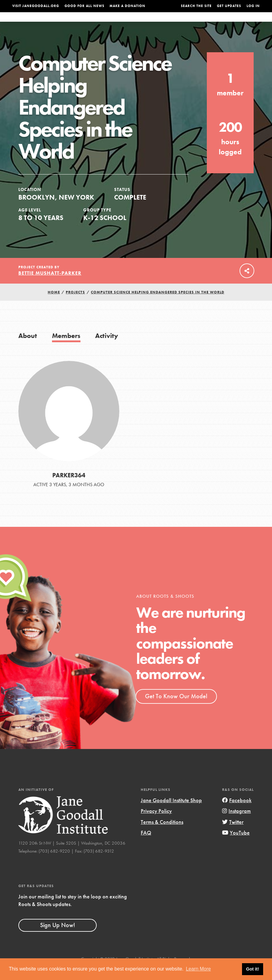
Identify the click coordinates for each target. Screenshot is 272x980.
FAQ (146, 845)
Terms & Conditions (162, 834)
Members (66, 348)
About (89, 23)
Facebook (237, 812)
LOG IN (253, 6)
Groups (223, 23)
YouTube (236, 845)
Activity (107, 348)
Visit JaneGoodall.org (36, 6)
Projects (201, 23)
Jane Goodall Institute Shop (171, 812)
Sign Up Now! (58, 937)
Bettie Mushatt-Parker (50, 285)
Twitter (233, 834)
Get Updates (229, 6)
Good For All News (84, 6)
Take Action (247, 23)
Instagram (237, 823)
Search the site (196, 6)
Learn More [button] (198, 969)
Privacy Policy (156, 823)
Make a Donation (127, 6)
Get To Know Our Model (176, 708)
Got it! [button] (252, 969)
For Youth (111, 23)
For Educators (143, 23)
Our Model (175, 23)
